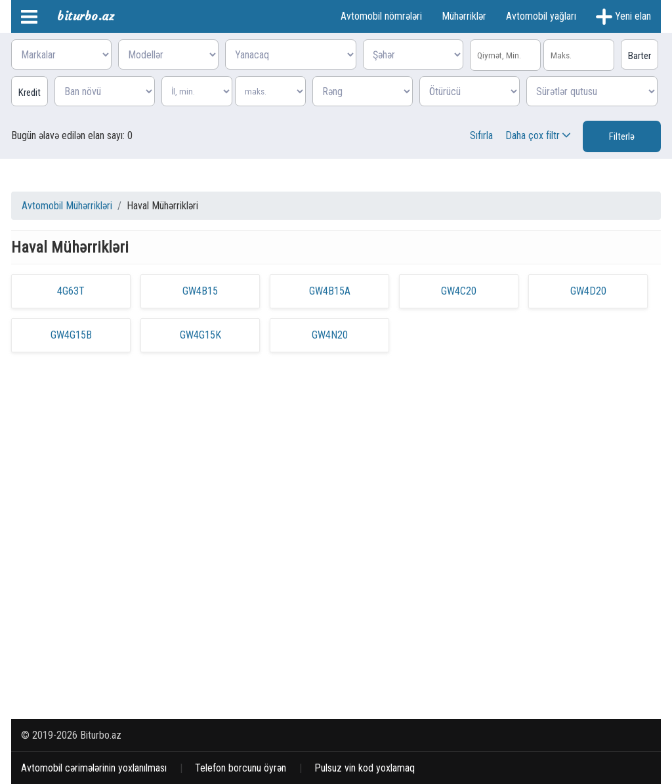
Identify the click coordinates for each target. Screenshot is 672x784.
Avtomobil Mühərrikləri (67, 206)
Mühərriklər (464, 16)
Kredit (30, 93)
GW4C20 (459, 291)
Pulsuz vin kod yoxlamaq (365, 768)
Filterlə (622, 136)
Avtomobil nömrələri (381, 16)
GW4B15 (200, 291)
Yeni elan (623, 17)
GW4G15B (71, 335)
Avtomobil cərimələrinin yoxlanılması (94, 768)
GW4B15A (330, 291)
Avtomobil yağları (541, 16)
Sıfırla (481, 135)
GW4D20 (588, 291)
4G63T (71, 291)
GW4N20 (330, 335)
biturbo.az (86, 16)
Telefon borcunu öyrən (241, 768)
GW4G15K (200, 335)
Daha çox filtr (539, 135)
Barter (640, 56)
